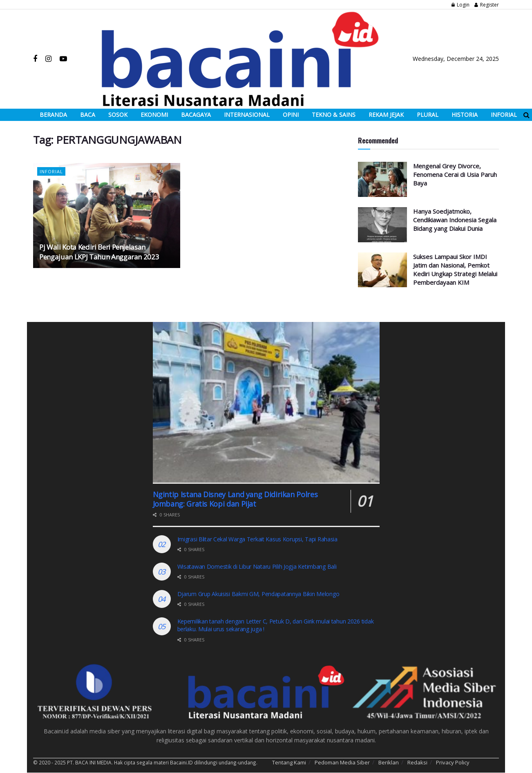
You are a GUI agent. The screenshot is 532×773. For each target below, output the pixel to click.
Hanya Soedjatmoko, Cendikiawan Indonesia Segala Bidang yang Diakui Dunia (455, 220)
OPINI (291, 115)
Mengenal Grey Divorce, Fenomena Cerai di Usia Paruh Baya (455, 174)
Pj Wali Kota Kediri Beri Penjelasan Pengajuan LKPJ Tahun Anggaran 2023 (99, 252)
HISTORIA (465, 115)
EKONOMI (154, 115)
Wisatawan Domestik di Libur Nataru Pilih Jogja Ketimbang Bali (258, 566)
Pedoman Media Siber (342, 762)
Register (487, 5)
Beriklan (389, 762)
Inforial (51, 171)
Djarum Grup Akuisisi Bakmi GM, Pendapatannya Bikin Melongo (258, 594)
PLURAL (428, 115)
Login (460, 5)
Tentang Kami (289, 762)
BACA (88, 115)
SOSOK (118, 115)
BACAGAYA (196, 115)
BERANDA (53, 115)
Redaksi (417, 762)
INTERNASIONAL (247, 115)
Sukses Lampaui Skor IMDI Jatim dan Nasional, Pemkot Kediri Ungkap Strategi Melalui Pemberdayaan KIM (455, 269)
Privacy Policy (453, 762)
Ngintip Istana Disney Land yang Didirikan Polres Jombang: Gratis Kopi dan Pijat (235, 499)
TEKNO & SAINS (334, 115)
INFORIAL (504, 115)
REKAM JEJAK (386, 115)
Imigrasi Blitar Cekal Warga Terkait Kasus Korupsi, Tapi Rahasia (257, 539)
